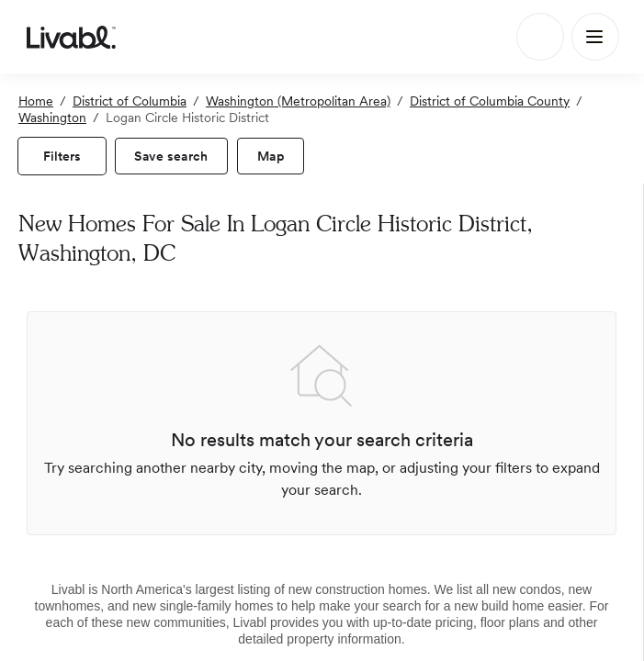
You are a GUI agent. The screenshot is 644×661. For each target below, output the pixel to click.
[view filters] (62, 156)
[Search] (540, 37)
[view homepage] (71, 37)
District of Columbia (130, 101)
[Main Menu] (595, 37)
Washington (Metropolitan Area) (298, 101)
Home (36, 101)
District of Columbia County (490, 101)
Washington (52, 118)
